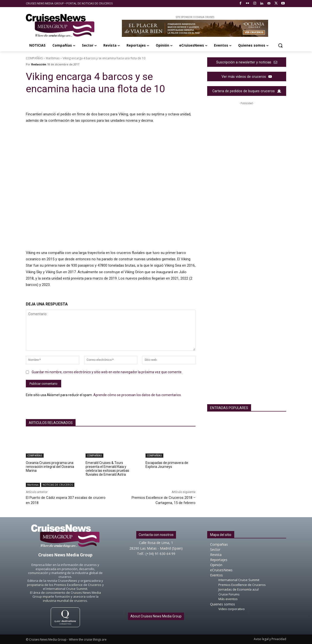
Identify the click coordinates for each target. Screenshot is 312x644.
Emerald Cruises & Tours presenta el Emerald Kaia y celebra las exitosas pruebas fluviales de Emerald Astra (107, 469)
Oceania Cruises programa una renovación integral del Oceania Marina (50, 467)
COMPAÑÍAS (34, 58)
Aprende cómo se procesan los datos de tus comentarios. (137, 395)
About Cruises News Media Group (156, 616)
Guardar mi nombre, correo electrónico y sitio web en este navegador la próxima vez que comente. (107, 372)
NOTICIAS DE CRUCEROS (58, 485)
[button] (280, 45)
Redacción (39, 64)
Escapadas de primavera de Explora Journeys (167, 465)
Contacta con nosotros (156, 535)
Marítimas (53, 58)
